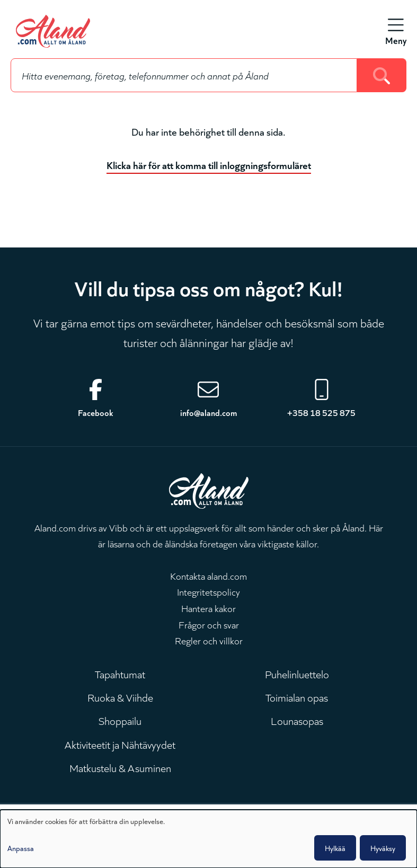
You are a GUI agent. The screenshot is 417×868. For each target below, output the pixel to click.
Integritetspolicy (208, 591)
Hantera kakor (208, 608)
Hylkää (335, 848)
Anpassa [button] (21, 848)
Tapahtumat (120, 674)
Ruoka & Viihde (120, 697)
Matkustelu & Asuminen (120, 767)
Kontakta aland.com (208, 575)
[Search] (382, 75)
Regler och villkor (209, 640)
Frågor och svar (209, 624)
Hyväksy (383, 848)
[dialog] (208, 839)
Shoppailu (120, 720)
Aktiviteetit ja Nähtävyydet (120, 744)
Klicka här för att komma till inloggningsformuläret (209, 165)
